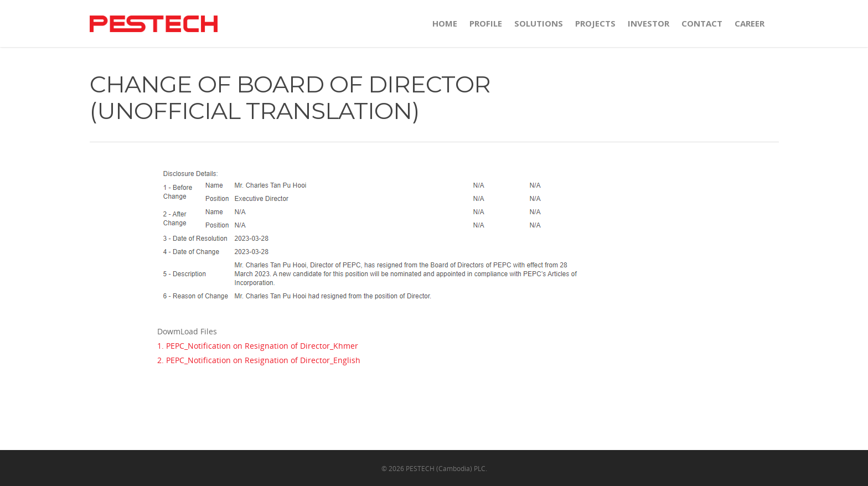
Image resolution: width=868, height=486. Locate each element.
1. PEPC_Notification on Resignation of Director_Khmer (258, 346)
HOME (445, 23)
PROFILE (486, 23)
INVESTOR (649, 23)
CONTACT (702, 23)
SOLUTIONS (539, 23)
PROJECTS (595, 23)
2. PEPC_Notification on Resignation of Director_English (259, 360)
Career (750, 23)
